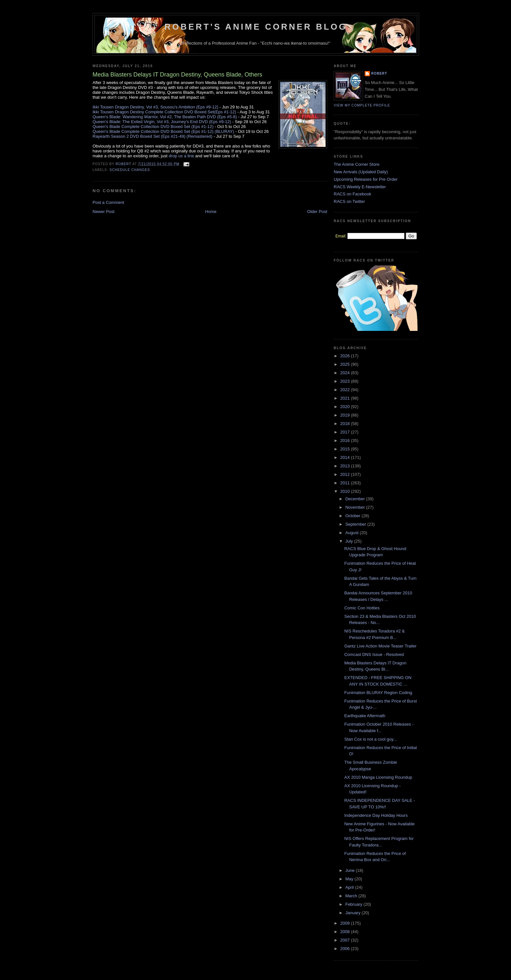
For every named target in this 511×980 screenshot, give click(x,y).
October (354, 516)
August (353, 533)
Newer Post (103, 212)
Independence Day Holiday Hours (376, 815)
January (354, 913)
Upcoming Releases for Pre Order (366, 179)
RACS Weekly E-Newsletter (360, 187)
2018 (346, 424)
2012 (346, 474)
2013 (346, 466)
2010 (346, 491)
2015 (346, 449)
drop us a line (181, 156)
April (350, 887)
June (351, 870)
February (355, 904)
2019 (346, 415)
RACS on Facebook (352, 194)
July (350, 541)
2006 (346, 949)
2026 (346, 356)
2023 (346, 381)
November (356, 507)
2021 (346, 398)
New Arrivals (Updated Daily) (361, 172)
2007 (346, 940)
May (350, 879)
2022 (346, 390)
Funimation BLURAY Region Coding (378, 693)
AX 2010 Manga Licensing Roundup (378, 777)
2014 (346, 457)
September (356, 524)
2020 (346, 407)
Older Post (317, 212)
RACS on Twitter (349, 201)
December (356, 499)
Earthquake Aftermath (365, 716)
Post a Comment (108, 202)
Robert (379, 73)
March (352, 896)
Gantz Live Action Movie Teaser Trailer (380, 646)
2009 (346, 923)
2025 (346, 364)
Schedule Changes (130, 170)
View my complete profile (362, 105)
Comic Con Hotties (362, 608)
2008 (346, 932)
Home (211, 212)
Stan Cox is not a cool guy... (370, 739)
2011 (346, 483)
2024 (346, 373)
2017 (346, 432)
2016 (346, 440)
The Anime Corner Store (357, 164)
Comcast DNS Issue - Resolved (374, 654)
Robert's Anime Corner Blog (256, 27)
